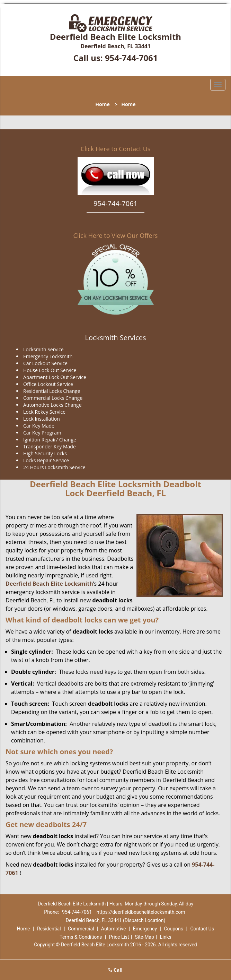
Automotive (114, 929)
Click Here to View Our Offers (116, 235)
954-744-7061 (131, 58)
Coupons (174, 929)
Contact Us (202, 929)
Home (102, 104)
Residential (49, 929)
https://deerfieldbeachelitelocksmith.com (141, 912)
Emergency (145, 929)
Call (115, 970)
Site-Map (145, 937)
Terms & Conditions (81, 937)
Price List (119, 937)
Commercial (81, 929)
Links (166, 937)
